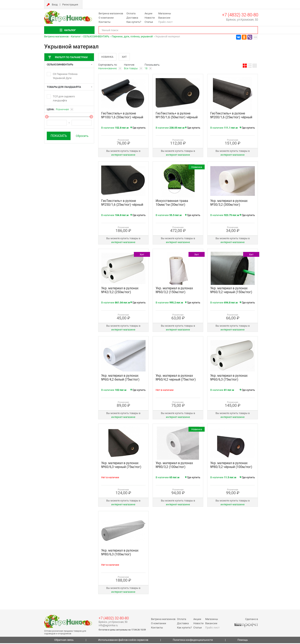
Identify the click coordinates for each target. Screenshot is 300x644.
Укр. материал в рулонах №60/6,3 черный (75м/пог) (121, 466)
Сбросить (82, 136)
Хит (127, 57)
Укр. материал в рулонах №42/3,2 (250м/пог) (120, 291)
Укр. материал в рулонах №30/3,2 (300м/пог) (229, 204)
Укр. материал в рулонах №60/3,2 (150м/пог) (174, 291)
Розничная (62, 109)
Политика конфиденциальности (193, 641)
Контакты (105, 22)
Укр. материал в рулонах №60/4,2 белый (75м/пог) (120, 379)
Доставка (132, 18)
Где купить (138, 129)
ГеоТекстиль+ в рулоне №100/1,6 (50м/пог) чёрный (122, 116)
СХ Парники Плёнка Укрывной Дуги (65, 76)
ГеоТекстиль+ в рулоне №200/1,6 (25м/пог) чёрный (231, 116)
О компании (106, 18)
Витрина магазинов (111, 13)
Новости (150, 18)
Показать (59, 136)
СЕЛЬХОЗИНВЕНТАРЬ (96, 36)
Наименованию (108, 69)
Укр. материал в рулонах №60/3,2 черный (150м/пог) (231, 291)
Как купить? (134, 22)
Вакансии (164, 18)
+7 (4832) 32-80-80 (240, 15)
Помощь (243, 641)
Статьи (149, 22)
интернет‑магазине (123, 156)
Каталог (76, 36)
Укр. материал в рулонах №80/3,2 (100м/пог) (174, 466)
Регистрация (70, 5)
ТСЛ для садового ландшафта (64, 98)
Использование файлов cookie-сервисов (123, 641)
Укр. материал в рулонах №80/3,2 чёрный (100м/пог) (231, 466)
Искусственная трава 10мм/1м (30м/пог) (172, 204)
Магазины (165, 13)
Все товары (131, 69)
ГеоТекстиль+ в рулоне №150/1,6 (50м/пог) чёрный (177, 116)
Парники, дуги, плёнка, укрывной (132, 36)
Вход (55, 5)
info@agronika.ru (108, 626)
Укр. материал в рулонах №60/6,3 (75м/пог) (229, 379)
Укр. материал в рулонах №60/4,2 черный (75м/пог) (176, 379)
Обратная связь (64, 641)
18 (146, 69)
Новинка (108, 57)
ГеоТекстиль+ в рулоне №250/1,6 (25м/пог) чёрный (122, 204)
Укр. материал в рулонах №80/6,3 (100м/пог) (120, 553)
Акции (148, 13)
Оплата (131, 13)
